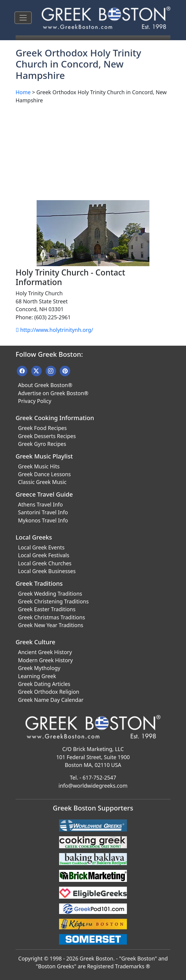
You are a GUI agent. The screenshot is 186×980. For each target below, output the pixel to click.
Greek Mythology (39, 668)
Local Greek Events (41, 547)
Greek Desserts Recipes (47, 436)
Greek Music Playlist (44, 456)
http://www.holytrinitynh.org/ (54, 330)
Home (23, 92)
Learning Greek (37, 676)
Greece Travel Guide (44, 494)
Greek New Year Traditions (51, 625)
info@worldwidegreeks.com (93, 786)
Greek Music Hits (39, 466)
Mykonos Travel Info (43, 520)
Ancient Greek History (45, 652)
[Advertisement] (93, 151)
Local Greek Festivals (44, 555)
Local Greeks (34, 537)
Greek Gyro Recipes (42, 444)
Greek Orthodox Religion (49, 692)
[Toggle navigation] (23, 18)
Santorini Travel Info (43, 512)
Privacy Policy (35, 401)
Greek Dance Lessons (44, 474)
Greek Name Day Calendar (51, 700)
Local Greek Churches (45, 563)
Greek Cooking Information (55, 418)
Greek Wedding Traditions (50, 594)
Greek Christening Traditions (53, 601)
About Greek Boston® (45, 385)
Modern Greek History (45, 660)
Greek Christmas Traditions (51, 617)
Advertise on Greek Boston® (53, 393)
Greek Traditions (39, 583)
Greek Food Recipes (42, 428)
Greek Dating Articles (44, 684)
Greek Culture (35, 642)
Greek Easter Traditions (47, 609)
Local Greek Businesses (47, 571)
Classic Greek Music (42, 482)
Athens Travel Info (40, 504)
